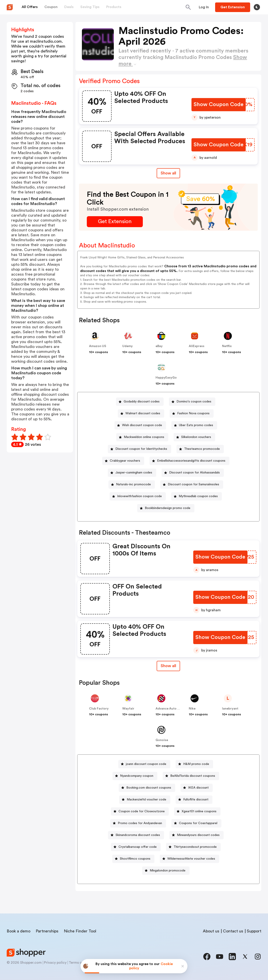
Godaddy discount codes (142, 402)
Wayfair (128, 709)
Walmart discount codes (143, 413)
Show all (168, 666)
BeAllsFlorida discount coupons (193, 776)
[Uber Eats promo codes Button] (194, 425)
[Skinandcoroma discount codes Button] (136, 835)
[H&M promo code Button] (194, 764)
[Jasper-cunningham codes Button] (132, 473)
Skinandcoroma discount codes (138, 835)
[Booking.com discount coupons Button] (147, 788)
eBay (159, 346)
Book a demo (19, 931)
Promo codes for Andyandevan (140, 823)
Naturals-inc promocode (133, 484)
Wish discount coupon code (142, 425)
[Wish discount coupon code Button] (140, 425)
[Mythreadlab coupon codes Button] (196, 496)
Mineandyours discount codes (198, 835)
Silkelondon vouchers (196, 437)
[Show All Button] (168, 666)
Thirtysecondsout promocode (195, 847)
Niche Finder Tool (80, 931)
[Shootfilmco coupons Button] (133, 859)
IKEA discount (198, 788)
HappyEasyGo (166, 378)
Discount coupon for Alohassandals (194, 473)
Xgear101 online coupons (199, 811)
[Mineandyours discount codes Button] (196, 835)
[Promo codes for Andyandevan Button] (138, 823)
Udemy (128, 346)
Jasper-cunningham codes (134, 473)
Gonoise (162, 740)
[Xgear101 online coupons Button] (197, 811)
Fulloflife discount (196, 800)
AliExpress (197, 346)
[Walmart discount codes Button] (141, 414)
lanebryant (230, 709)
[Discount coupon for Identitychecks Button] (139, 449)
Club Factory (99, 709)
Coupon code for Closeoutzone (142, 811)
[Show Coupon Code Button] (219, 105)
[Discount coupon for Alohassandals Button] (193, 473)
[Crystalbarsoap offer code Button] (136, 847)
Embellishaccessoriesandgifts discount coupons (191, 461)
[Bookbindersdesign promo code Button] (166, 508)
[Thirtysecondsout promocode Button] (193, 847)
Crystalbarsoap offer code (138, 847)
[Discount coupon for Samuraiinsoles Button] (192, 485)
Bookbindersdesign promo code (168, 508)
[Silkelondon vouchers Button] (194, 437)
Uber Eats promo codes (196, 425)
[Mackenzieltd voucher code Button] (145, 800)
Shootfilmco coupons (135, 859)
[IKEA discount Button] (197, 788)
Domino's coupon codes (194, 402)
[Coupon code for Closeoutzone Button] (140, 811)
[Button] (204, 7)
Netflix (227, 346)
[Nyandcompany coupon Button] (135, 776)
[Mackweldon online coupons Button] (142, 437)
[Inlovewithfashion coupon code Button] (138, 496)
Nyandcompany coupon (137, 776)
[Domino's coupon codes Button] (192, 402)
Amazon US (98, 346)
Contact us (233, 931)
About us (211, 931)
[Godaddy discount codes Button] (140, 402)
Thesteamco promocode (202, 449)
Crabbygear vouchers (125, 461)
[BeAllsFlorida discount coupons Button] (191, 776)
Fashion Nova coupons (193, 413)
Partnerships (47, 931)
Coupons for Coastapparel (198, 823)
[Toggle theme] (257, 7)
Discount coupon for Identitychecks (141, 449)
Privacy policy (55, 963)
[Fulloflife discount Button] (194, 800)
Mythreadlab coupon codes (198, 496)
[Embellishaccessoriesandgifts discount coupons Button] (189, 461)
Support (254, 931)
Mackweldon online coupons (144, 437)
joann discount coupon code (146, 764)
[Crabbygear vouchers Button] (123, 461)
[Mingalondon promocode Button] (166, 871)
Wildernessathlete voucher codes (191, 859)
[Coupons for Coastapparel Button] (196, 823)
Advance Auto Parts (170, 709)
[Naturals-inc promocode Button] (132, 485)
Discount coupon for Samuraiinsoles (193, 484)
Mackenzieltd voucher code (146, 800)
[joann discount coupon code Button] (144, 764)
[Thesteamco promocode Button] (200, 449)
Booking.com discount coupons (149, 788)
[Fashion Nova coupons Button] (192, 414)
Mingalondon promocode (168, 871)
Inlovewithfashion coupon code (139, 496)
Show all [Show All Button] (168, 173)
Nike (192, 709)
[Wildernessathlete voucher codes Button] (189, 859)
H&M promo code (196, 764)
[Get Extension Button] (115, 222)
